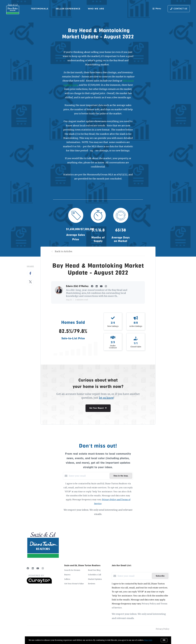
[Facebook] (28, 568)
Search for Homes (72, 570)
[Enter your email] (89, 476)
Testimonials (40, 9)
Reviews (92, 584)
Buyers (67, 575)
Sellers (67, 579)
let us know (106, 398)
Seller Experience (68, 9)
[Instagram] (43, 568)
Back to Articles (64, 251)
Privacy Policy (163, 629)
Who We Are (96, 9)
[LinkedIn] (33, 568)
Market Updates (95, 579)
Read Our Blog (94, 570)
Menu (157, 9)
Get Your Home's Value (74, 584)
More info (148, 640)
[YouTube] (38, 568)
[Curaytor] (39, 583)
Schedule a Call (94, 575)
